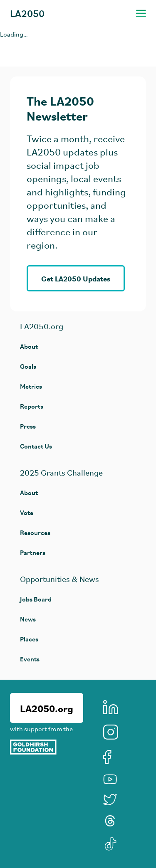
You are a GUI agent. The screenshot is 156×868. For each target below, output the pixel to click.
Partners (33, 552)
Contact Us (36, 446)
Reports (32, 406)
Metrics (31, 386)
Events (30, 659)
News (28, 619)
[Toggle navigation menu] (141, 13)
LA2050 (27, 13)
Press (28, 426)
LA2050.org (47, 708)
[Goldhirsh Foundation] (47, 747)
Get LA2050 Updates (76, 278)
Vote (27, 512)
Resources (35, 532)
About (29, 346)
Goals (28, 366)
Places (29, 639)
